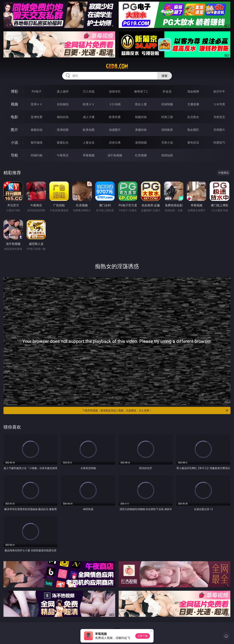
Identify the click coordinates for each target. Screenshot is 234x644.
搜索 (165, 76)
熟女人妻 (141, 104)
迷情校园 (141, 142)
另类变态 (219, 117)
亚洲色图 (63, 130)
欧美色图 (89, 130)
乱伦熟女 (193, 117)
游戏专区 (115, 91)
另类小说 (167, 142)
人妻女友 (89, 142)
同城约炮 (37, 155)
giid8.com (117, 66)
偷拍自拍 (63, 117)
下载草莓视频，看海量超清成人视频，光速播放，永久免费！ (156, 410)
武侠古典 (115, 142)
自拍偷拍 (63, 104)
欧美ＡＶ (89, 104)
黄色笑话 (193, 142)
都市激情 (37, 142)
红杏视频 (141, 155)
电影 (14, 117)
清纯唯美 (167, 130)
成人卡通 (89, 117)
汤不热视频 (115, 155)
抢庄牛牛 (219, 91)
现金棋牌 (193, 91)
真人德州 (63, 91)
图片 (14, 130)
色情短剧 (167, 155)
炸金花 (167, 91)
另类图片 (219, 130)
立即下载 (143, 636)
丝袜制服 (167, 104)
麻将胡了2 (141, 91)
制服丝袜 (141, 117)
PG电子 (36, 91)
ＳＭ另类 (219, 104)
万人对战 (89, 91)
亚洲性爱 (37, 117)
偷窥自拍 (37, 130)
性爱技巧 (219, 142)
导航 (14, 155)
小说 (14, 142)
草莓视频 (89, 155)
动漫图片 (115, 130)
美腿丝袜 (141, 130)
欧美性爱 (115, 117)
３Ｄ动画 (115, 104)
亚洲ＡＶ (37, 104)
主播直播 (193, 104)
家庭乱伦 (63, 142)
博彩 (14, 91)
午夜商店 (63, 155)
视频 (14, 104)
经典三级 (167, 117)
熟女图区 (193, 130)
